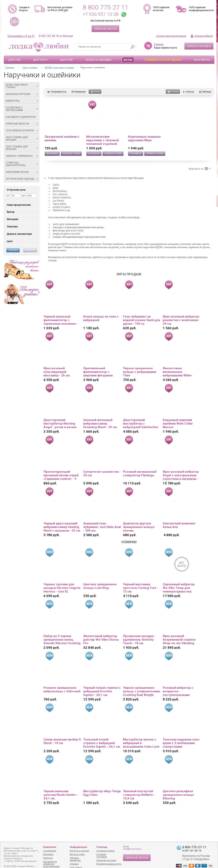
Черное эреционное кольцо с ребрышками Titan (140, 372)
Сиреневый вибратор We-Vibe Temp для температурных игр (179, 588)
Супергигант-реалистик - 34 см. (102, 473)
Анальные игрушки (22, 94)
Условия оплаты (106, 851)
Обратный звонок (105, 29)
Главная (10, 68)
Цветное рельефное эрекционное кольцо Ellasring (178, 795)
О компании (50, 851)
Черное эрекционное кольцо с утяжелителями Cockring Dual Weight (142, 691)
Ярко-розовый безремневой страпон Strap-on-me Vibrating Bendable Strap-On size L (181, 640)
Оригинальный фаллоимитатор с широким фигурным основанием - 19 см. (98, 372)
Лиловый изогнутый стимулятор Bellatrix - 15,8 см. (139, 795)
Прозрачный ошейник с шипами (62, 138)
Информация (78, 847)
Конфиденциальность (109, 864)
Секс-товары (30, 68)
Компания (50, 847)
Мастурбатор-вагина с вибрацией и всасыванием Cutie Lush (141, 743)
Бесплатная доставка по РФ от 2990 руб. (60, 9)
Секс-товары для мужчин (22, 148)
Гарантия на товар (106, 860)
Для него (40, 60)
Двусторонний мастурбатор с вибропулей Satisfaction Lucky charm (141, 424)
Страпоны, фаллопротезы (22, 164)
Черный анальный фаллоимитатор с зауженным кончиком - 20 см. (61, 320)
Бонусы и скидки (79, 851)
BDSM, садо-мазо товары (22, 86)
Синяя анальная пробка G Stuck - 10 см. (62, 741)
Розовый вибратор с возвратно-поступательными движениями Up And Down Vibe (178, 691)
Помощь (102, 847)
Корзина (159, 44)
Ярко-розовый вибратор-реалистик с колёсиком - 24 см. (181, 320)
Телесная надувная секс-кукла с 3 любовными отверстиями (182, 743)
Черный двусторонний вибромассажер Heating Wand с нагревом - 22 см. (62, 527)
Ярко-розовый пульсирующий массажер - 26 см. (57, 372)
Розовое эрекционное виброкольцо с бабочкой (62, 690)
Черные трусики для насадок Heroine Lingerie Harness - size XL (62, 588)
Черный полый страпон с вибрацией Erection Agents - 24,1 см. (102, 691)
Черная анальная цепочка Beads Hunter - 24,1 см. (61, 795)
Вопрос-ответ (77, 854)
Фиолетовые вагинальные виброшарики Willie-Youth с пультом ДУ (178, 372)
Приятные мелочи (22, 124)
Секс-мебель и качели (22, 131)
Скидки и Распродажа (163, 60)
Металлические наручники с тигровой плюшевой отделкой (103, 140)
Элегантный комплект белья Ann (179, 525)
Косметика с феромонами (22, 109)
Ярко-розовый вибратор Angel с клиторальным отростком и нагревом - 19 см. (181, 475)
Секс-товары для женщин (22, 139)
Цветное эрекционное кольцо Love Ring (100, 586)
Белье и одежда (99, 60)
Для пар (67, 60)
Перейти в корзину (199, 46)
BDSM (128, 60)
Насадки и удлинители (21, 117)
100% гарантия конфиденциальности (201, 9)
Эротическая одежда (22, 179)
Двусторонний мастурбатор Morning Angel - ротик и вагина (60, 424)
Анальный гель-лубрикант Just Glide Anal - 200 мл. (102, 527)
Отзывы (74, 864)
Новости (48, 858)
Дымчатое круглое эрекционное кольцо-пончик (139, 527)
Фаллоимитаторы (22, 172)
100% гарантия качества (161, 9)
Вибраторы (22, 101)
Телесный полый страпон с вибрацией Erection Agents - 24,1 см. (102, 743)
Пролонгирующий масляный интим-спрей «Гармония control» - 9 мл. (61, 475)
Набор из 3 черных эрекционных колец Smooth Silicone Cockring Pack (62, 640)
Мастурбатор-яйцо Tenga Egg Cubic (102, 793)
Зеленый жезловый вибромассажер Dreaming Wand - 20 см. (100, 424)
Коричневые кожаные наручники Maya (144, 138)
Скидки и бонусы (24, 9)
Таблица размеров (75, 859)
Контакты (202, 60)
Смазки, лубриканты (22, 156)
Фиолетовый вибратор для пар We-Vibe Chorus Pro (101, 640)
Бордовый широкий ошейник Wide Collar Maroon (178, 424)
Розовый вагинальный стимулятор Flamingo (140, 473)
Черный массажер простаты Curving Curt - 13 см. (140, 588)
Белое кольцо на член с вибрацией (101, 318)
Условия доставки (102, 856)
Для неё (15, 60)
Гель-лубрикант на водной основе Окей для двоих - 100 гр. (141, 320)
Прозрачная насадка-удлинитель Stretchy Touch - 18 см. (139, 640)
